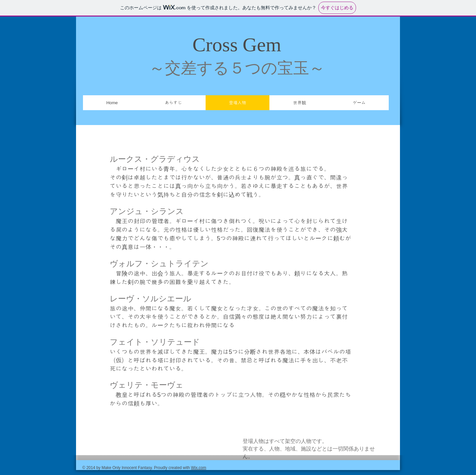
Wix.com (199, 468)
